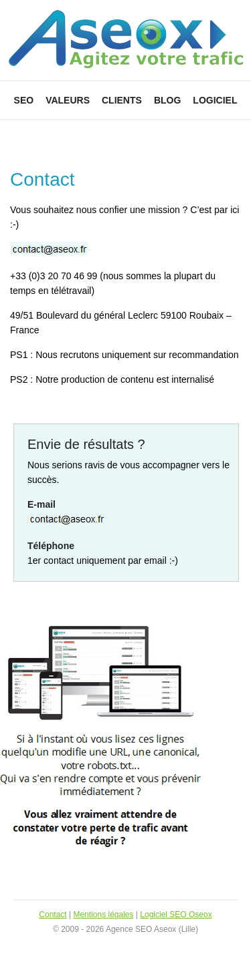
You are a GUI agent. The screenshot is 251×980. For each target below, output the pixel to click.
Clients (122, 100)
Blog (167, 100)
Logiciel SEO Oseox (176, 915)
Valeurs (68, 100)
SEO (24, 100)
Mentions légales (103, 915)
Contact (53, 915)
